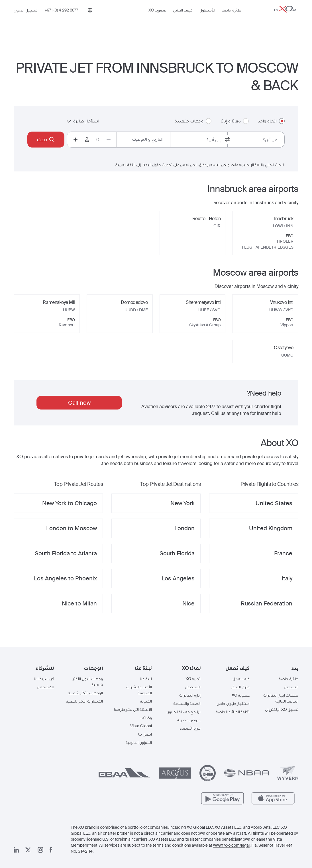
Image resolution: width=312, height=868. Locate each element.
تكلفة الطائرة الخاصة (233, 712)
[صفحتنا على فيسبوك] (51, 850)
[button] (278, 668)
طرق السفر (240, 687)
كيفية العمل (183, 19)
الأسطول (207, 19)
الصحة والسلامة (187, 703)
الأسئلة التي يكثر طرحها (133, 709)
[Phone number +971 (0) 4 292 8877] (61, 19)
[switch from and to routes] (227, 140)
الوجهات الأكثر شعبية (85, 693)
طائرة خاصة (232, 19)
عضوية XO (157, 19)
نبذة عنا (146, 679)
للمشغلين (45, 687)
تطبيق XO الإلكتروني (282, 709)
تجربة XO (193, 679)
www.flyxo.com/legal (231, 845)
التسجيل (291, 687)
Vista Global (141, 726)
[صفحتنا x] (28, 850)
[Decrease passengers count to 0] (109, 140)
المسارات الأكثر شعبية (84, 701)
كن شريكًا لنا (44, 679)
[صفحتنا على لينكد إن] (16, 850)
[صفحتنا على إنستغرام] (40, 850)
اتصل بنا (145, 734)
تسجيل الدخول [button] (26, 19)
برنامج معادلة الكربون (183, 712)
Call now (79, 403)
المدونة (146, 701)
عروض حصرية (189, 720)
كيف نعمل (241, 679)
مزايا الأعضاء (190, 728)
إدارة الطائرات (190, 695)
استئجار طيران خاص (233, 703)
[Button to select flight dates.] (143, 140)
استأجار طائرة (83, 121)
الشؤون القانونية (139, 742)
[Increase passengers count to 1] (76, 140)
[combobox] (256, 140)
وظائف (146, 718)
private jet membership (182, 457)
